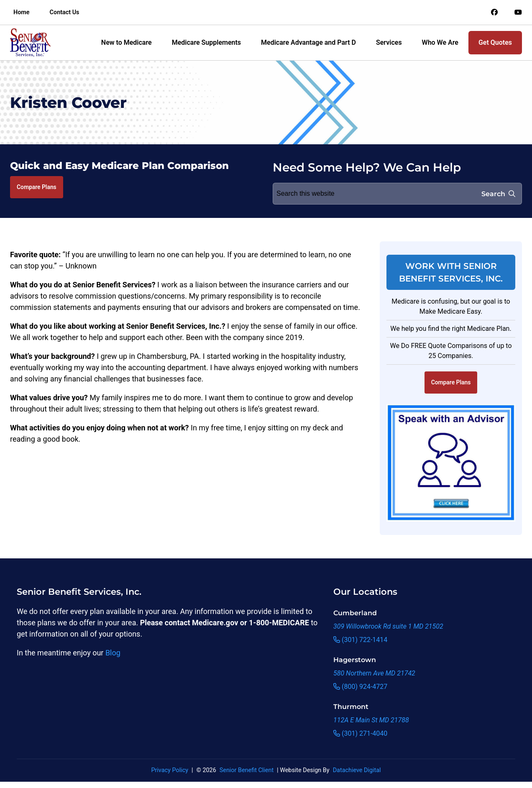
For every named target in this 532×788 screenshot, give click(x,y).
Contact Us (65, 12)
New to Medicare (127, 42)
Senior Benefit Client (247, 770)
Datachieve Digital (357, 770)
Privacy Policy (170, 770)
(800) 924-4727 (360, 687)
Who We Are (440, 42)
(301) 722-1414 (360, 640)
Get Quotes (495, 42)
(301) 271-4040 (360, 733)
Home (22, 12)
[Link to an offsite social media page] (494, 13)
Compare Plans (37, 187)
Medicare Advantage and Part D (308, 42)
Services (389, 42)
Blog (113, 653)
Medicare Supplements (206, 42)
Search (498, 194)
